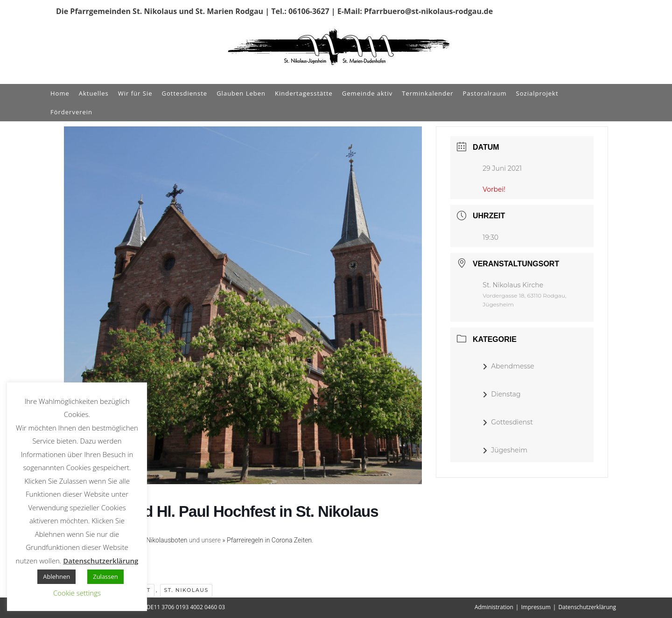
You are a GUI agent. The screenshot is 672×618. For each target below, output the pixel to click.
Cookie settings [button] (77, 593)
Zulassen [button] (105, 576)
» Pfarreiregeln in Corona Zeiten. (268, 540)
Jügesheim (505, 450)
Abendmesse (508, 366)
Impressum (535, 607)
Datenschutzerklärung (587, 607)
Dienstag (501, 394)
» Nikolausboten (164, 540)
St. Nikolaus (186, 590)
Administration (494, 607)
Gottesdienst (508, 422)
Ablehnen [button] (56, 576)
